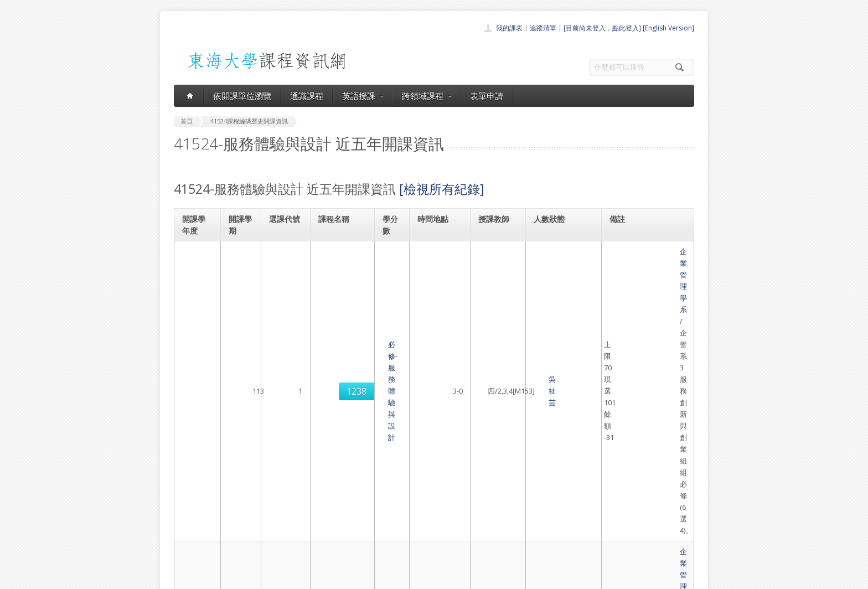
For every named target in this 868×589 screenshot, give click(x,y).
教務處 (360, 578)
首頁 (399, 474)
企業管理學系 (634, 251)
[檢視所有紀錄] (442, 189)
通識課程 (307, 96)
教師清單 (405, 547)
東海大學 (183, 578)
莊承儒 (490, 313)
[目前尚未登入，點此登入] (602, 28)
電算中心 (324, 578)
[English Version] (668, 28)
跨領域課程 (427, 96)
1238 (285, 269)
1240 (285, 364)
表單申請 (487, 96)
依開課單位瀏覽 (242, 96)
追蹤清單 (543, 28)
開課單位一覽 (412, 486)
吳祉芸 (490, 269)
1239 (285, 319)
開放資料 (405, 534)
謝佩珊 (490, 363)
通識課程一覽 (412, 498)
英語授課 (363, 96)
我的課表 (509, 28)
